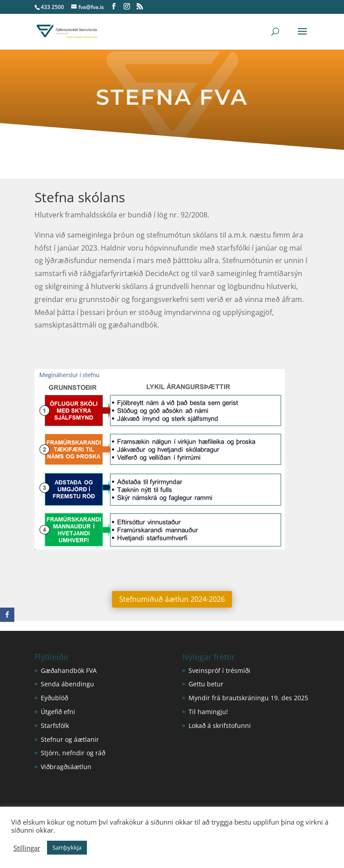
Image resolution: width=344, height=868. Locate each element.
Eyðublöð (54, 698)
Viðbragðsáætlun (66, 767)
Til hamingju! (208, 712)
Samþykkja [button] (67, 847)
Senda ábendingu (67, 684)
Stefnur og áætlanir (70, 739)
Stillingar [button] (27, 848)
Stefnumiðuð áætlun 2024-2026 (172, 599)
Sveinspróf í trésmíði (219, 670)
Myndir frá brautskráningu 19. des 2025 (248, 698)
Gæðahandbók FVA (69, 670)
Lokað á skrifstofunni (220, 725)
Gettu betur (206, 684)
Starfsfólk (55, 725)
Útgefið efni (58, 712)
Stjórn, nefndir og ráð (73, 753)
